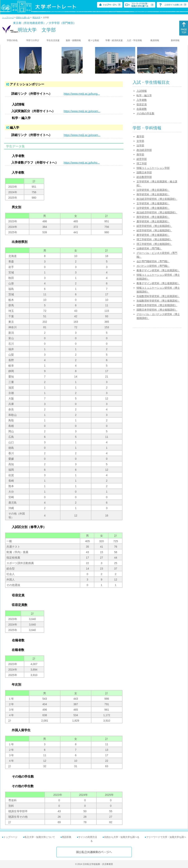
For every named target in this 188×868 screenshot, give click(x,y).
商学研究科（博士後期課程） (153, 217)
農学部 (140, 137)
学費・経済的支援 (114, 40)
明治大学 (36, 18)
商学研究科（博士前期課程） (153, 194)
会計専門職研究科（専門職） (153, 261)
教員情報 (155, 40)
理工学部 (142, 164)
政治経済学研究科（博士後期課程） (157, 212)
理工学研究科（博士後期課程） (154, 244)
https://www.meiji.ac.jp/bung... (82, 94)
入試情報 (142, 91)
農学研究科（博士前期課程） (153, 221)
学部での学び (33, 40)
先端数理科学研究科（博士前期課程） (158, 296)
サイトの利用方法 (88, 837)
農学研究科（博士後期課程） (153, 235)
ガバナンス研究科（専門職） (153, 266)
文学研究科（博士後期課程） (153, 203)
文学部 (140, 141)
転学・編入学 (144, 95)
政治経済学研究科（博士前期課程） (157, 199)
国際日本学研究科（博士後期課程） (157, 310)
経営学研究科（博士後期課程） (154, 230)
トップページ (8, 18)
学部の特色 (12, 40)
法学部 (140, 146)
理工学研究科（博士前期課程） (154, 239)
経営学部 (142, 159)
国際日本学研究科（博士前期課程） (157, 305)
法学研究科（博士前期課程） (153, 190)
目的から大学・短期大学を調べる (122, 837)
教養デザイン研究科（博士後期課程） (158, 283)
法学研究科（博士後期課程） (153, 208)
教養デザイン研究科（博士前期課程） (158, 270)
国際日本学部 (144, 173)
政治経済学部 (144, 150)
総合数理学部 (144, 177)
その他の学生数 (145, 113)
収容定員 (142, 104)
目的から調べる (23, 18)
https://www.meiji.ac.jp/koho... (82, 163)
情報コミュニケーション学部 (153, 168)
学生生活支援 (53, 40)
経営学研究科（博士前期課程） (154, 226)
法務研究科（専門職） (149, 248)
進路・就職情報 (73, 40)
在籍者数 (142, 109)
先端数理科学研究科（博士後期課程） (158, 301)
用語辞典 (67, 837)
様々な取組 (94, 40)
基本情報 (175, 40)
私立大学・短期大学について (40, 837)
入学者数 (142, 100)
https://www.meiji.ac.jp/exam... (82, 111)
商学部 (140, 155)
